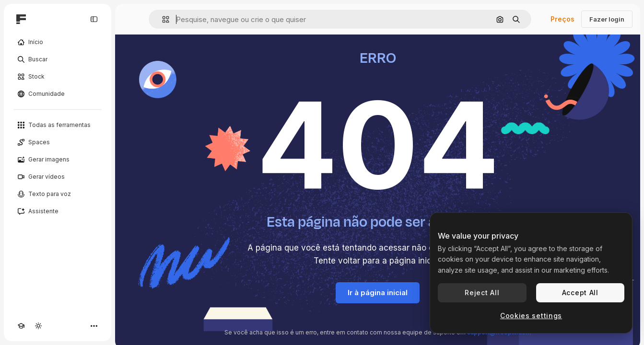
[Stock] (58, 77)
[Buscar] (58, 59)
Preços (562, 19)
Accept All (580, 293)
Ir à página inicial (378, 293)
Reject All (482, 293)
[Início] (58, 42)
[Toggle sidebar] (94, 19)
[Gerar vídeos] (58, 177)
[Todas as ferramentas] (58, 125)
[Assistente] (58, 211)
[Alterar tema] (38, 326)
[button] (162, 19)
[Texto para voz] (58, 194)
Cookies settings (531, 316)
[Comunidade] (58, 94)
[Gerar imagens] (58, 160)
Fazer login (607, 19)
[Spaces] (58, 142)
